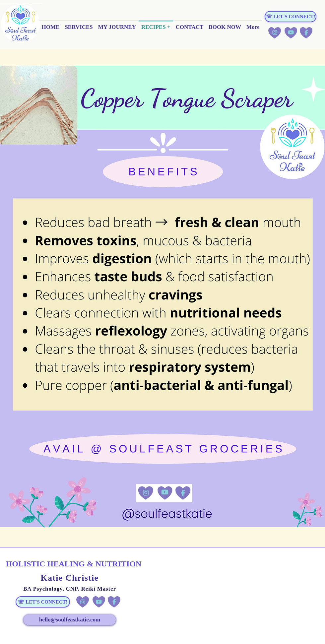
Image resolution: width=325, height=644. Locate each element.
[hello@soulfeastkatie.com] (70, 620)
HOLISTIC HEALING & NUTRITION (74, 564)
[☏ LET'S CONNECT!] (291, 17)
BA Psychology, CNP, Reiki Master (70, 589)
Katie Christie (70, 578)
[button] (79, 29)
